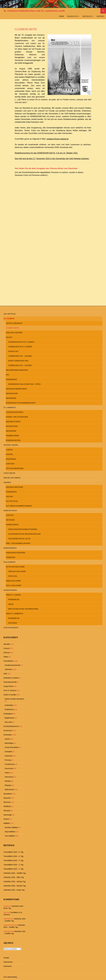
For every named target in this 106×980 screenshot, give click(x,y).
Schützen (10, 464)
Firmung (8, 760)
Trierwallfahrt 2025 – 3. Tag (13, 860)
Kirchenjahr (8, 735)
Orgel (11, 604)
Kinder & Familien (10, 695)
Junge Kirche (9, 473)
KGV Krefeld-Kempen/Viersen (19, 506)
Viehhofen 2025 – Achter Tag (14, 890)
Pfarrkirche (14, 600)
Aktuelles (87, 16)
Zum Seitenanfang (10, 977)
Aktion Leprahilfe (14, 323)
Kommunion (9, 768)
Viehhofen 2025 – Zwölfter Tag (15, 873)
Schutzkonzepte (11, 628)
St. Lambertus (10, 408)
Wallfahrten (9, 562)
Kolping (9, 454)
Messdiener (11, 398)
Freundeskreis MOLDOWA (17, 370)
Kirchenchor (12, 394)
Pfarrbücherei (12, 436)
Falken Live (72, 16)
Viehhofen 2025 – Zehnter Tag (15, 882)
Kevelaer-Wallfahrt (15, 567)
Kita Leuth (8, 722)
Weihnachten (9, 790)
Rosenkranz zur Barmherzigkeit (21, 403)
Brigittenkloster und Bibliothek (23, 609)
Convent (10, 515)
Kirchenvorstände (14, 487)
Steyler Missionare (15, 468)
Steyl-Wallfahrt (14, 586)
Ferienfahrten (10, 548)
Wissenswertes (10, 590)
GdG (5, 674)
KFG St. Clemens (10, 690)
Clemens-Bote (12, 328)
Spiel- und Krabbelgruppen (18, 543)
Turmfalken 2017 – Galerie (20, 356)
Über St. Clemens (13, 595)
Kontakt (101, 16)
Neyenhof (10, 520)
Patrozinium (9, 777)
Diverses (7, 653)
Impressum (8, 966)
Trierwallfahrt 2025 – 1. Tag (13, 869)
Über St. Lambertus (14, 614)
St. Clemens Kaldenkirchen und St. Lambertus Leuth (34, 11)
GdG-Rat (9, 497)
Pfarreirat (7, 811)
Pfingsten (8, 785)
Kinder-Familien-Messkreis (14, 699)
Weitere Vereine (11, 445)
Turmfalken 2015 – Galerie (20, 365)
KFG (7, 375)
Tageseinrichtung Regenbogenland (24, 534)
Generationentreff (15, 412)
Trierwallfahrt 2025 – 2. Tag (13, 865)
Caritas (9, 450)
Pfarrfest (8, 781)
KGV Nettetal (12, 501)
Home (62, 16)
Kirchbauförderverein (16, 389)
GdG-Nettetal (10, 314)
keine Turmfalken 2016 (18, 361)
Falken (9, 337)
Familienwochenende (16, 553)
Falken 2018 (13, 351)
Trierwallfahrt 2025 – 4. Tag (13, 856)
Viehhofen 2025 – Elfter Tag (14, 877)
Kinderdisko (11, 379)
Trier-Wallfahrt (13, 581)
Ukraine (6, 819)
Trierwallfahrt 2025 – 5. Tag (13, 852)
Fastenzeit (8, 756)
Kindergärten (12, 525)
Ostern (7, 773)
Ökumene (7, 802)
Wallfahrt (7, 823)
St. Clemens (9, 319)
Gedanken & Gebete (11, 678)
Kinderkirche (9, 709)
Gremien (7, 483)
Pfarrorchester (13, 440)
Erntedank (8, 752)
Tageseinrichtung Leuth (19, 539)
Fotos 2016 (13, 576)
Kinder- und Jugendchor (17, 417)
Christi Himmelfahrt (12, 747)
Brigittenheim (9, 718)
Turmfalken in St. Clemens (20, 347)
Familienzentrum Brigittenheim (23, 529)
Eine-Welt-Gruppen (14, 333)
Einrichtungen (10, 511)
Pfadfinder (11, 459)
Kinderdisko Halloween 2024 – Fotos (24, 384)
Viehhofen (11, 557)
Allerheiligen (9, 743)
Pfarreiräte (11, 492)
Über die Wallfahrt (17, 571)
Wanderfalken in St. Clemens (21, 342)
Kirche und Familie (12, 478)
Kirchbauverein (13, 422)
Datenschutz (8, 962)
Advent (7, 739)
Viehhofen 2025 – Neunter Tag (15, 886)
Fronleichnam (10, 764)
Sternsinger (8, 815)
